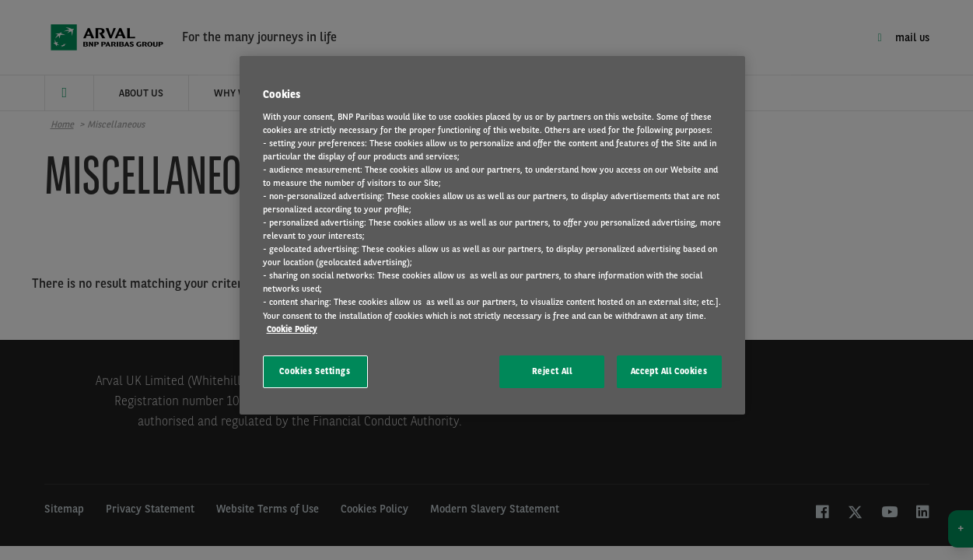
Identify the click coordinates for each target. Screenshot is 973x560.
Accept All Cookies (669, 371)
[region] (492, 235)
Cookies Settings (315, 371)
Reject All (552, 371)
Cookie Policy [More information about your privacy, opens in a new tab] (292, 329)
